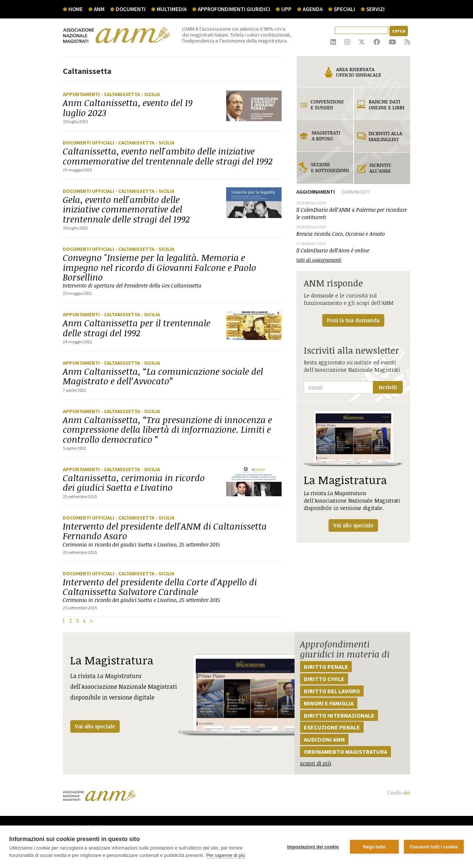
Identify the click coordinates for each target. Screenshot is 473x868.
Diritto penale (326, 667)
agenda (313, 9)
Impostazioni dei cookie (313, 847)
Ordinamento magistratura (346, 752)
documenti (131, 9)
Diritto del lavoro (332, 691)
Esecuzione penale (332, 727)
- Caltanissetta (121, 94)
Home (76, 9)
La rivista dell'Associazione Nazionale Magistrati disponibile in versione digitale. (353, 471)
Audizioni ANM (324, 739)
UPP (286, 9)
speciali (344, 9)
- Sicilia (151, 94)
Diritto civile (324, 679)
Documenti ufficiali (89, 143)
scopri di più (316, 763)
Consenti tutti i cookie (434, 847)
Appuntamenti (82, 94)
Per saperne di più (226, 855)
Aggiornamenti (316, 192)
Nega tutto (374, 847)
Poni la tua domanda (353, 320)
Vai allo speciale (95, 726)
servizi (375, 9)
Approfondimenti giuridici (234, 9)
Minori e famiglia (329, 703)
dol (407, 793)
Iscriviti (388, 387)
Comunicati (355, 192)
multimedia (172, 9)
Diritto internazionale (339, 715)
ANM (99, 9)
